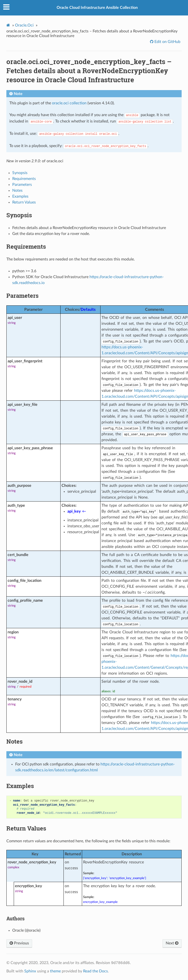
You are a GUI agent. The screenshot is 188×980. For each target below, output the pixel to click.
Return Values (24, 202)
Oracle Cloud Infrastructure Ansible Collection (97, 8)
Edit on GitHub (167, 42)
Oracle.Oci (24, 25)
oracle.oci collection (69, 103)
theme (55, 971)
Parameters (22, 185)
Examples (20, 196)
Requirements (24, 179)
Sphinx (30, 971)
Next (172, 943)
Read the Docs (95, 971)
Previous (19, 943)
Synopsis (20, 173)
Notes (17, 191)
